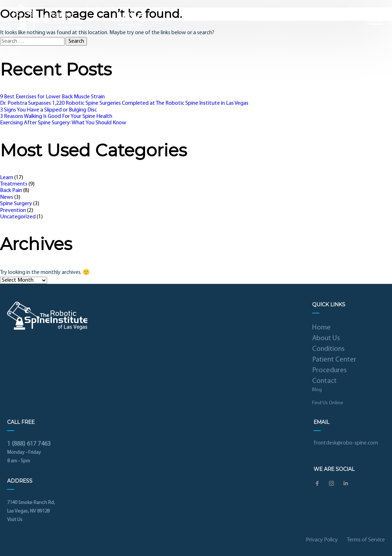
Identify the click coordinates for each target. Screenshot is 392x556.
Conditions (328, 349)
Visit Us (15, 520)
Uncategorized (18, 217)
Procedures (329, 370)
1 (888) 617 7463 (29, 444)
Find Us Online (328, 403)
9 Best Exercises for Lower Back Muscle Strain (52, 97)
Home (321, 328)
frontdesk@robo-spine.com (346, 443)
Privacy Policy (322, 540)
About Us (326, 338)
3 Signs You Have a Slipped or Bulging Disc (48, 110)
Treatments (14, 184)
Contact (324, 381)
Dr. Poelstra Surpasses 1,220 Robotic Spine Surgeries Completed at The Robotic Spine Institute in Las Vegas (124, 103)
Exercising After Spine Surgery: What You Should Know (63, 123)
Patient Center (334, 360)
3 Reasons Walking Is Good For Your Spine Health (56, 116)
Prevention (13, 211)
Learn (7, 178)
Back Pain (11, 191)
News (7, 197)
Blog (317, 390)
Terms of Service (366, 540)
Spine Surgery (16, 204)
